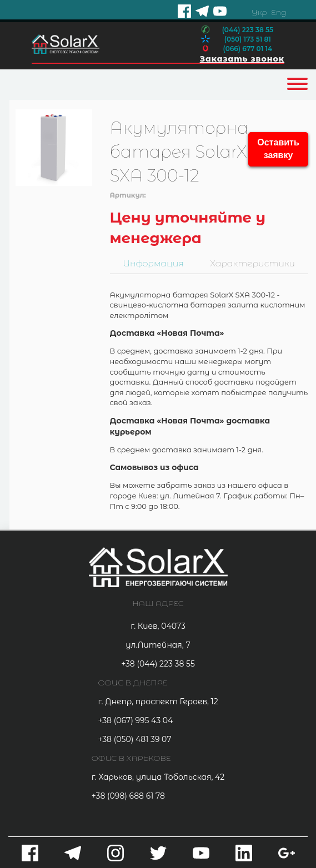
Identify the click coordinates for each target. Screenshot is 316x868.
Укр (259, 12)
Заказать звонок (242, 59)
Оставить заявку (278, 149)
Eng (279, 12)
